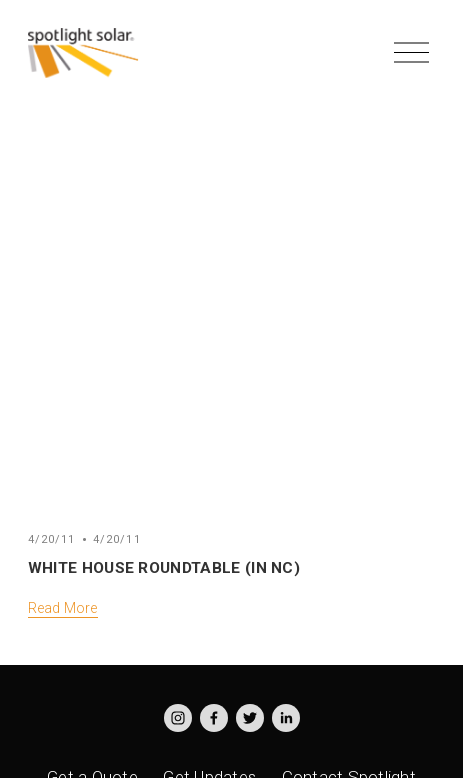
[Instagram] (178, 718)
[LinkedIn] (286, 718)
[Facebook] (214, 718)
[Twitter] (250, 718)
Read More (63, 608)
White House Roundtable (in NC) (164, 568)
